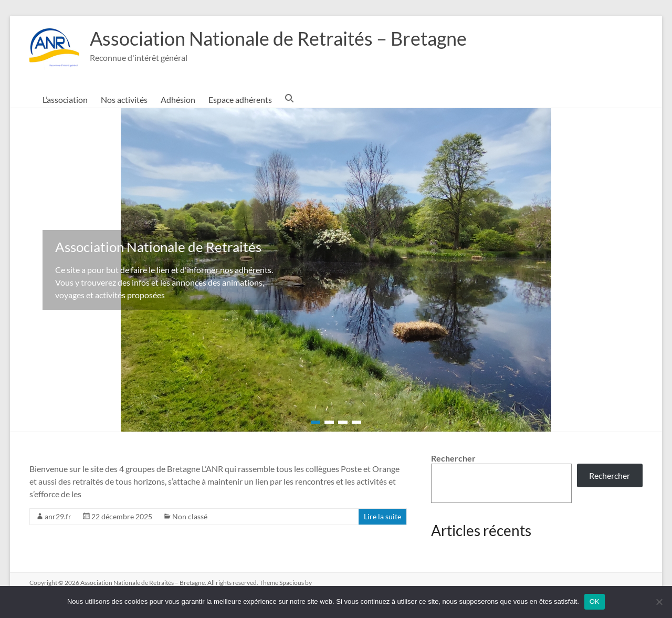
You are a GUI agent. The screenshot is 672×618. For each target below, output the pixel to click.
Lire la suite (382, 516)
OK (595, 601)
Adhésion (178, 99)
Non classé (190, 516)
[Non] (659, 602)
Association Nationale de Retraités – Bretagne (278, 38)
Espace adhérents (240, 99)
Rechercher (453, 458)
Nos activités (124, 99)
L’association (65, 99)
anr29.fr (58, 516)
